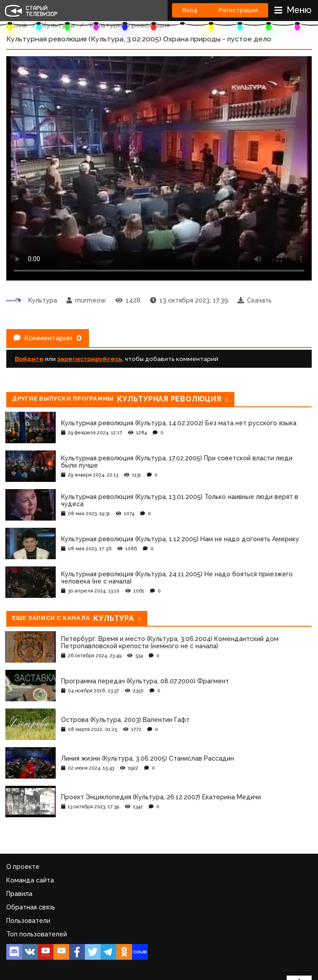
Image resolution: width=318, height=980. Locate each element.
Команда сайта (30, 880)
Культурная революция (130, 25)
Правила (19, 894)
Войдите (29, 359)
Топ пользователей (37, 934)
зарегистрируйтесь (90, 359)
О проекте (23, 867)
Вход (190, 10)
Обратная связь (31, 907)
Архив (17, 25)
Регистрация (238, 10)
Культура (58, 25)
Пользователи (28, 921)
